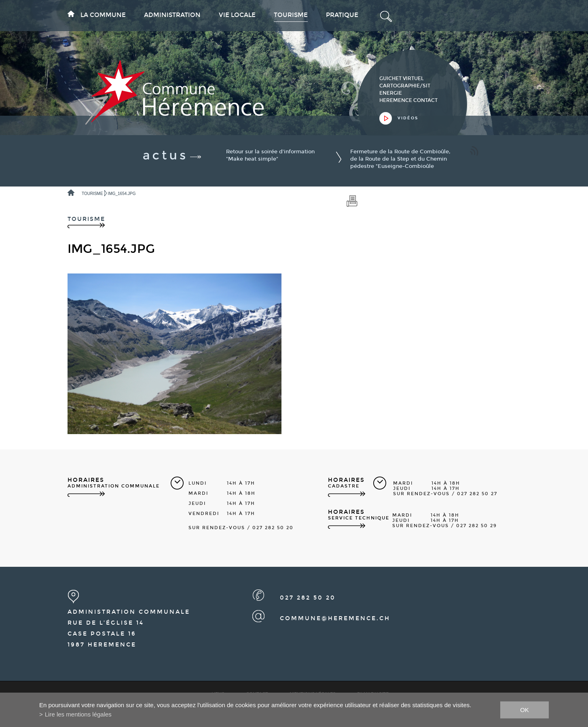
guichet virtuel (402, 78)
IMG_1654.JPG (122, 194)
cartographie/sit (405, 86)
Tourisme (291, 15)
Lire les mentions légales (78, 714)
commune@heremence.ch (335, 618)
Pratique (342, 15)
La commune (103, 15)
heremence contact (408, 100)
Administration (172, 15)
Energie (391, 93)
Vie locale (237, 15)
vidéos (408, 118)
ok (525, 709)
